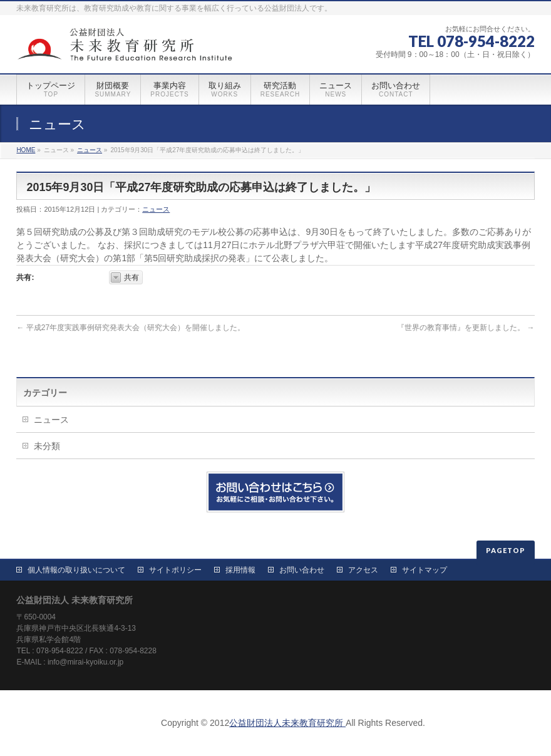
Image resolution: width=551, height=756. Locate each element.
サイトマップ (425, 570)
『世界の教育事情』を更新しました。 (466, 328)
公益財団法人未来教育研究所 (287, 723)
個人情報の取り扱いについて (76, 570)
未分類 (47, 446)
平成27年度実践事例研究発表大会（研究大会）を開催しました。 (131, 328)
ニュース (90, 150)
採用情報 (240, 570)
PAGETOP (506, 550)
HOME (26, 150)
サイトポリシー (175, 570)
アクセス (363, 570)
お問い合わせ (302, 570)
